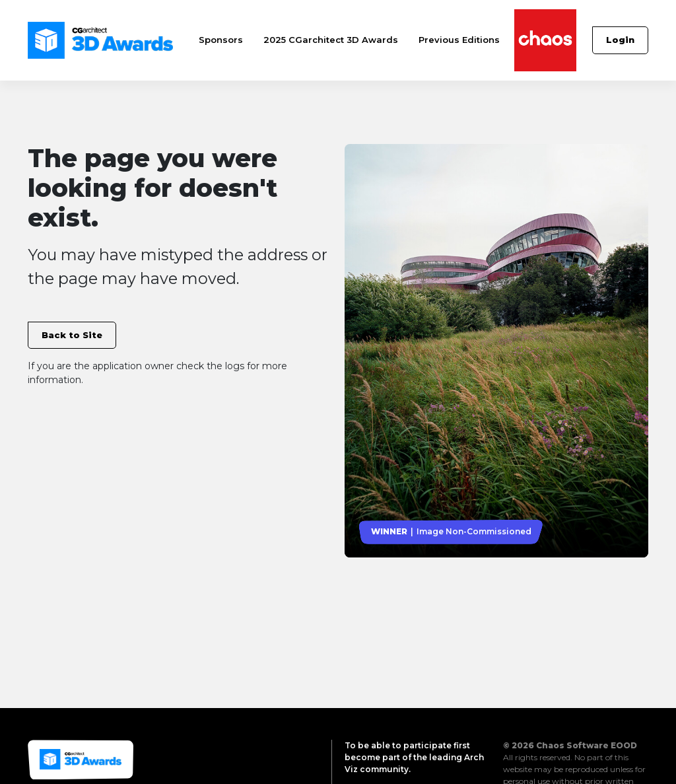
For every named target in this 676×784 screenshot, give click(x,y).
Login (620, 40)
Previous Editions (459, 40)
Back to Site (72, 335)
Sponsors (221, 40)
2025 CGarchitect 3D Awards (331, 40)
